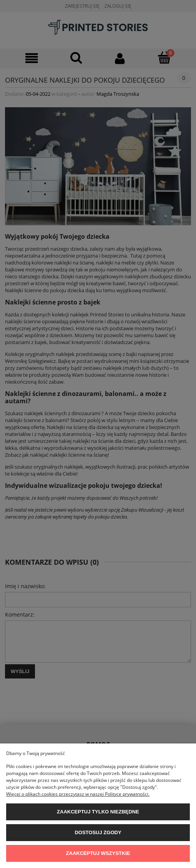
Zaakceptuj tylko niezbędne (98, 812)
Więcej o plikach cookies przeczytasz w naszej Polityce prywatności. (78, 794)
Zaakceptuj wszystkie (98, 853)
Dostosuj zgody (98, 832)
